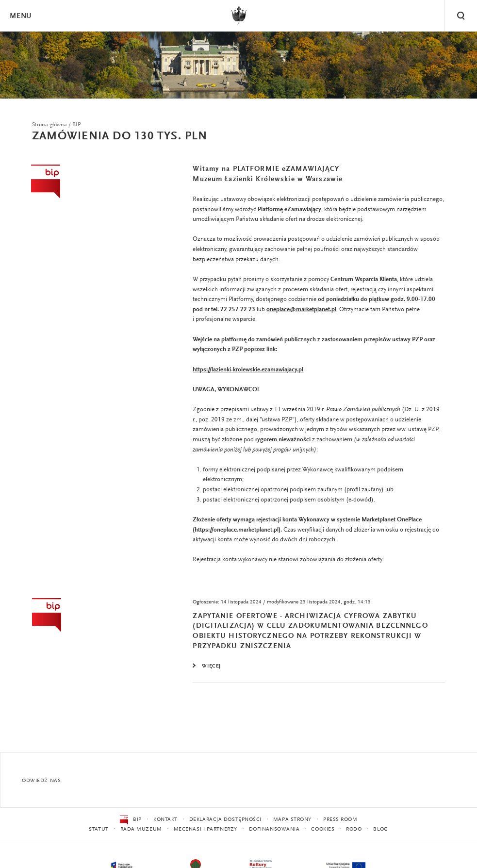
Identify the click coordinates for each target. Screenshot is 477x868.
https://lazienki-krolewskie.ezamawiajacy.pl (248, 370)
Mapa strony (292, 820)
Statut (99, 829)
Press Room (340, 820)
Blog (380, 829)
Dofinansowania (274, 829)
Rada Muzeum (141, 829)
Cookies (323, 829)
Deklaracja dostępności (225, 820)
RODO (354, 829)
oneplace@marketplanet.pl (301, 309)
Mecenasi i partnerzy (206, 829)
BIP (131, 820)
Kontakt (165, 820)
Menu (20, 16)
